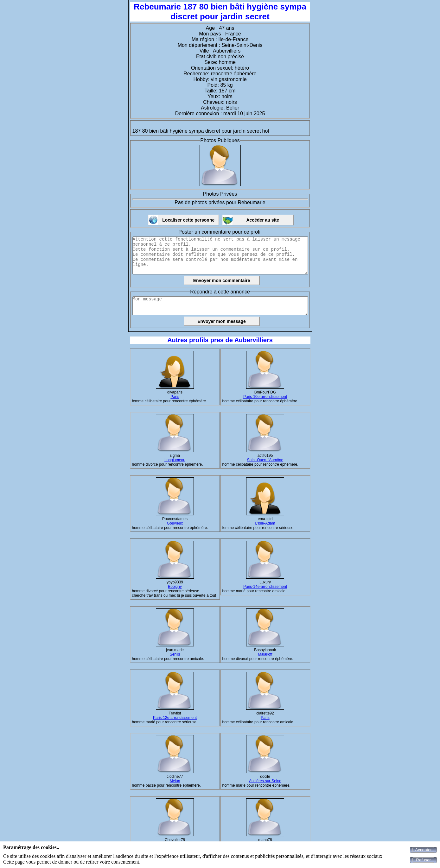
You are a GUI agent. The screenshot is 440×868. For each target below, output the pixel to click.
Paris (175, 397)
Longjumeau (175, 460)
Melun (175, 781)
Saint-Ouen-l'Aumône (265, 460)
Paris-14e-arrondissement (265, 587)
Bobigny (175, 587)
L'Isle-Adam (265, 523)
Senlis (175, 654)
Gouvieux (175, 523)
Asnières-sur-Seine (265, 781)
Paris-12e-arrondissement (175, 718)
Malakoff (265, 654)
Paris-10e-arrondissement (265, 397)
